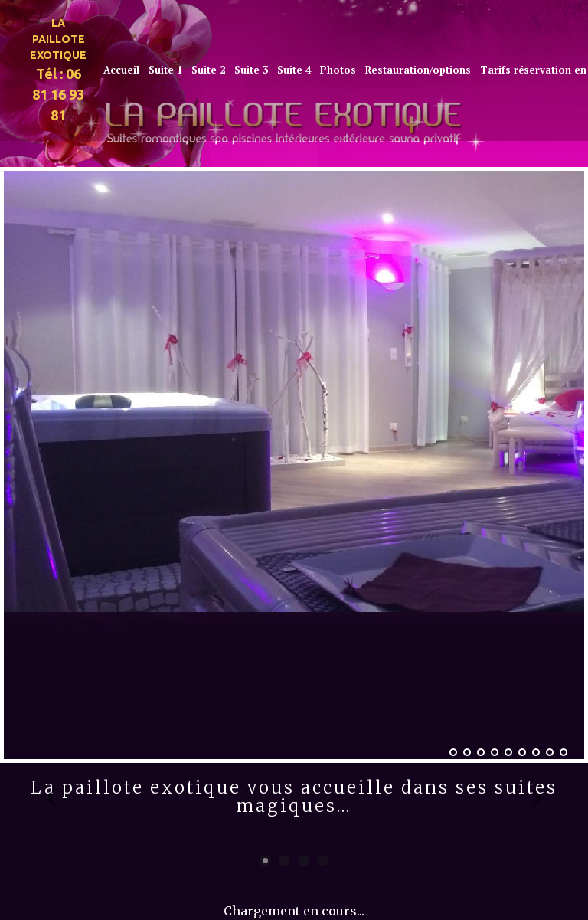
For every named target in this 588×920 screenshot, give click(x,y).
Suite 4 (294, 70)
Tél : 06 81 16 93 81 (58, 94)
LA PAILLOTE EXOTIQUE (58, 39)
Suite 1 (165, 70)
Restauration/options (418, 70)
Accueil (121, 70)
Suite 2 (208, 70)
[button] (51, 797)
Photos (338, 70)
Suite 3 (251, 70)
